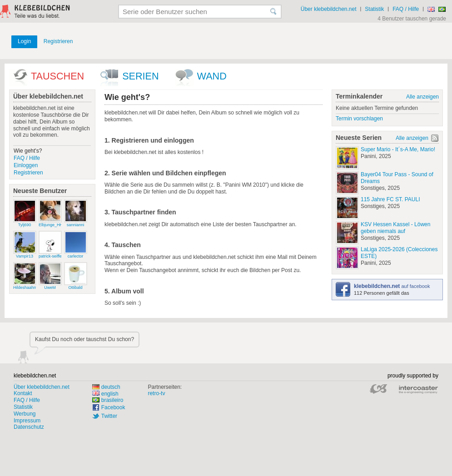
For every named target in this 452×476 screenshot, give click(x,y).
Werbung (25, 414)
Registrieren (58, 41)
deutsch (106, 387)
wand (212, 76)
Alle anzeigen (422, 97)
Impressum (27, 421)
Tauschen (57, 76)
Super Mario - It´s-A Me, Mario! (398, 149)
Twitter (109, 416)
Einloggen (26, 165)
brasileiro (108, 400)
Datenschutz (29, 427)
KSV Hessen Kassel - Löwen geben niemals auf (395, 228)
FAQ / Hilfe (406, 9)
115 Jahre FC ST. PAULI (390, 199)
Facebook (113, 407)
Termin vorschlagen (359, 119)
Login (24, 41)
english (105, 394)
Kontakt (23, 393)
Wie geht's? (28, 151)
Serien (140, 76)
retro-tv (156, 393)
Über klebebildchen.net (329, 9)
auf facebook (392, 286)
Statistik (374, 9)
